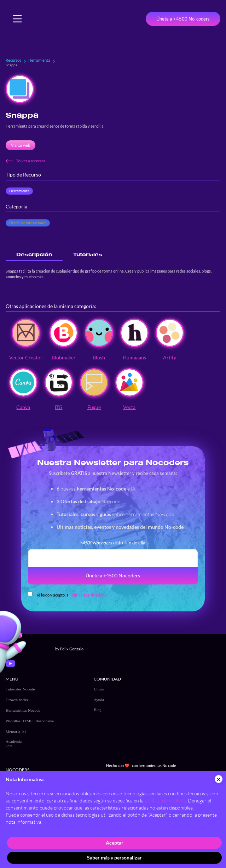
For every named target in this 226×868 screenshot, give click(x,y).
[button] (17, 19)
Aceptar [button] (115, 843)
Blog (98, 710)
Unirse (99, 689)
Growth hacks (17, 700)
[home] (56, 19)
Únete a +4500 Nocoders (113, 575)
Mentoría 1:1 (16, 732)
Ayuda (99, 700)
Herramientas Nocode (23, 710)
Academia (14, 741)
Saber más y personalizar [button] (114, 858)
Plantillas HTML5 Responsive (30, 721)
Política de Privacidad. (88, 595)
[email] (113, 558)
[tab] (34, 255)
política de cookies (165, 800)
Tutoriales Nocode (20, 689)
